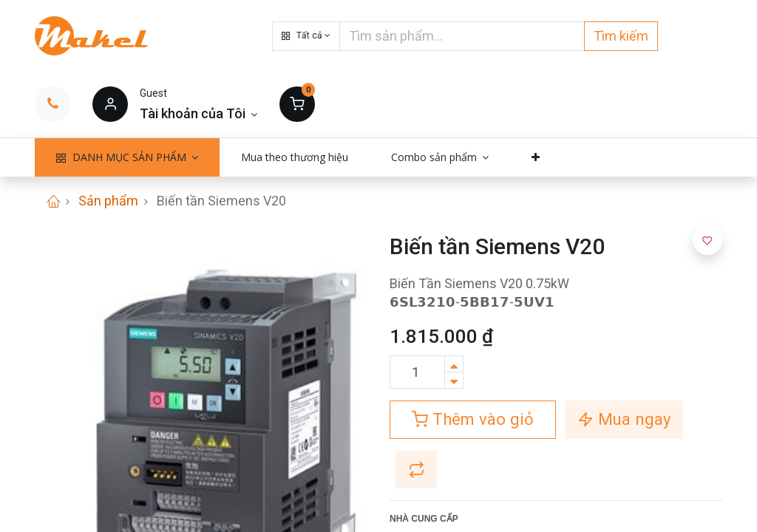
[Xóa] (454, 380)
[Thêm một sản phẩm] (454, 364)
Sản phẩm (108, 201)
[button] (306, 36)
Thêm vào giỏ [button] (473, 419)
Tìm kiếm (621, 36)
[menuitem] (295, 157)
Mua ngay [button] (624, 419)
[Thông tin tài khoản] (198, 113)
